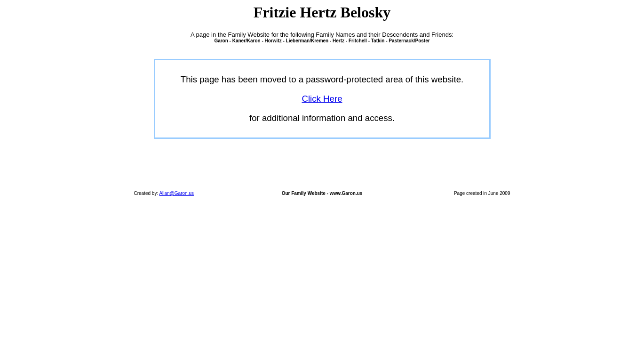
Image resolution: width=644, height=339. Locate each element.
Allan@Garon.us (176, 193)
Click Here (322, 99)
